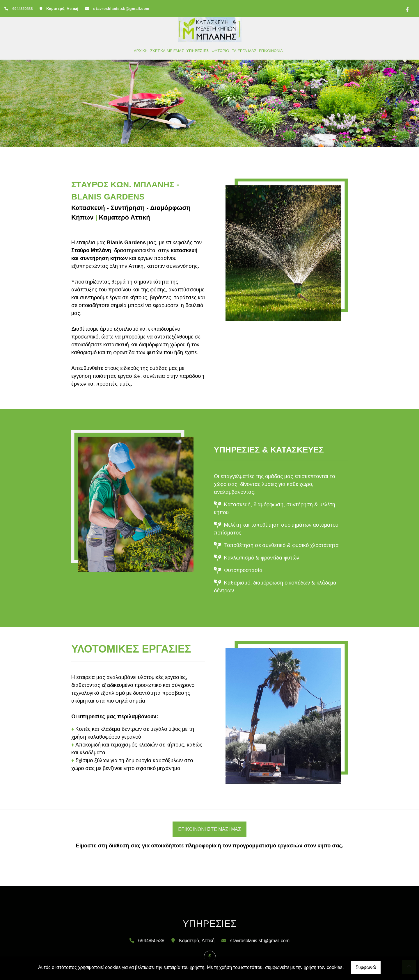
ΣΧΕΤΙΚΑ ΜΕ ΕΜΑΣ (167, 51)
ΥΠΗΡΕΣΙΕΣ (198, 51)
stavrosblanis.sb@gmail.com (121, 9)
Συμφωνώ (366, 967)
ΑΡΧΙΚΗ (141, 51)
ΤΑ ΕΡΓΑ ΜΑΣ (244, 51)
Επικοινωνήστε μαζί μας (210, 829)
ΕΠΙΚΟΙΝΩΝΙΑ (271, 51)
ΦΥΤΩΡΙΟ (220, 51)
